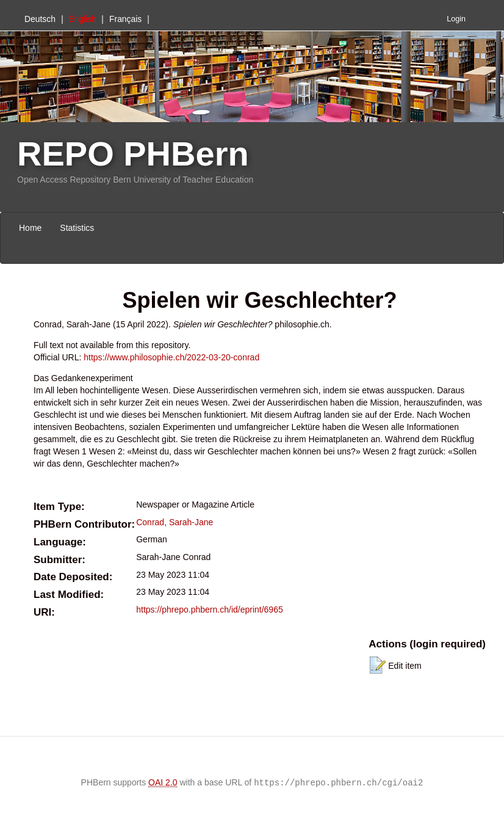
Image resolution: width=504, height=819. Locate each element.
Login (456, 19)
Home (30, 228)
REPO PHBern (133, 154)
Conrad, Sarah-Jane (175, 522)
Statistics (77, 228)
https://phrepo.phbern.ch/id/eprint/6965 (210, 610)
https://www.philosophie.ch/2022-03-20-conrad (171, 357)
